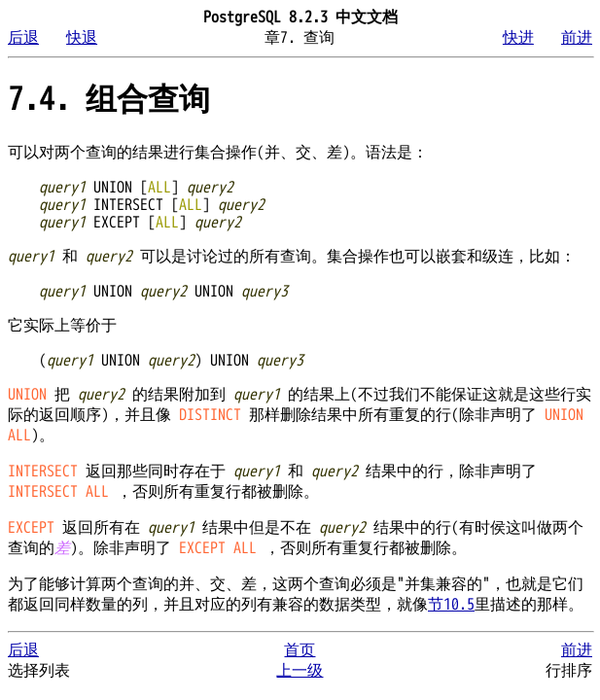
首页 (300, 650)
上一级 (300, 671)
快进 (518, 38)
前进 (577, 38)
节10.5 (451, 605)
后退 (23, 38)
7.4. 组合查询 (109, 100)
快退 (82, 38)
